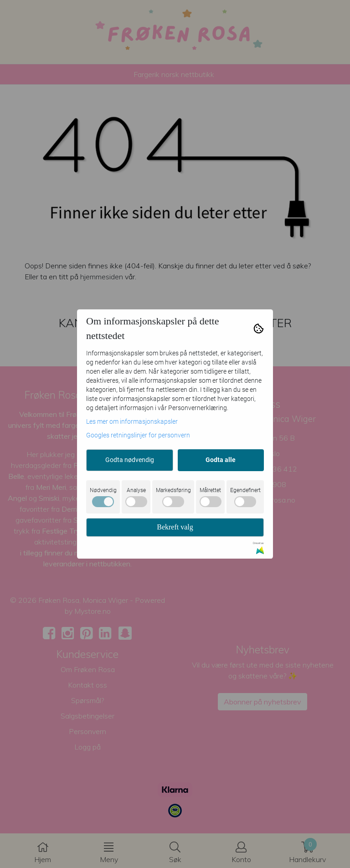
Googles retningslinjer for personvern (138, 435)
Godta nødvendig (130, 460)
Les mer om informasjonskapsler (132, 421)
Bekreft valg (175, 527)
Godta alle (221, 460)
